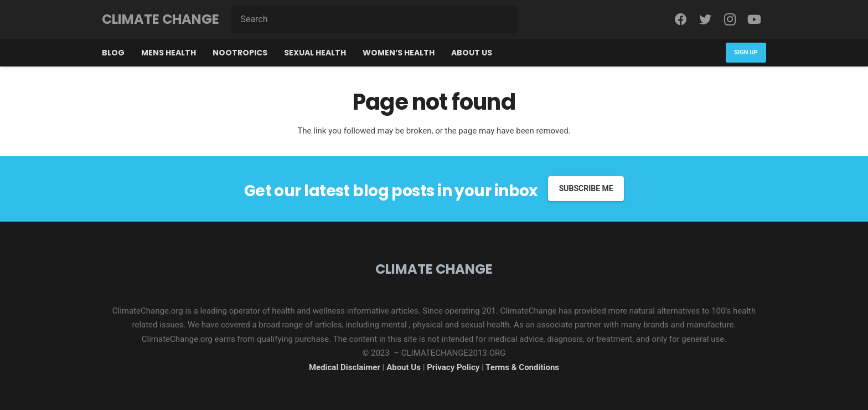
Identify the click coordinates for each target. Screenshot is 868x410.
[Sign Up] (746, 52)
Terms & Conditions (522, 367)
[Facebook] (681, 19)
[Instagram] (730, 19)
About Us (405, 367)
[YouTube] (754, 19)
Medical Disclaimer (345, 367)
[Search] (374, 19)
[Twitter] (705, 19)
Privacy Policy (453, 367)
